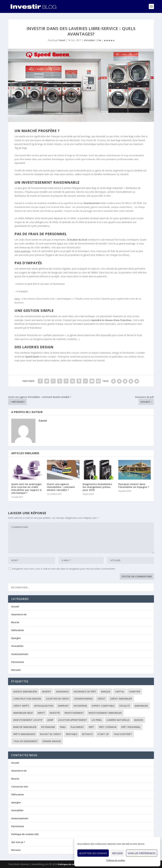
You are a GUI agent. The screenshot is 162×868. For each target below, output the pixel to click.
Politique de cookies (116, 860)
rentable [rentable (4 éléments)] (72, 734)
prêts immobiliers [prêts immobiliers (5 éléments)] (24, 734)
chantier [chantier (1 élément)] (134, 692)
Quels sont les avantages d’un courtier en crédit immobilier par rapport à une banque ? (26, 489)
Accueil (15, 606)
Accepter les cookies (93, 853)
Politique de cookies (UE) (25, 834)
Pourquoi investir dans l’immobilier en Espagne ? (134, 486)
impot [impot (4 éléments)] (41, 713)
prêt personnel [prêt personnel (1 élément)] (131, 727)
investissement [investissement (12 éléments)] (74, 713)
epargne (16, 802)
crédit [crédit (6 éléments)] (101, 699)
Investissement (20, 654)
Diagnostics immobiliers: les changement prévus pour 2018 (98, 487)
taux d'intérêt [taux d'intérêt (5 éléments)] (123, 734)
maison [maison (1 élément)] (139, 720)
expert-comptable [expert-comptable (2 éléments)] (103, 706)
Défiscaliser (18, 794)
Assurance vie (19, 614)
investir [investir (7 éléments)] (55, 713)
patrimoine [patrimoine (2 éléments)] (48, 727)
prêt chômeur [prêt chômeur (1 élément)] (108, 727)
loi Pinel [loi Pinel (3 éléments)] (97, 720)
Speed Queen (32, 357)
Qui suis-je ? (18, 842)
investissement (92, 203)
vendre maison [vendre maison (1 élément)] (52, 741)
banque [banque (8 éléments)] (106, 692)
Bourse (15, 622)
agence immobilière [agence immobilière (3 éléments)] (25, 692)
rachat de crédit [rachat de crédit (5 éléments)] (51, 734)
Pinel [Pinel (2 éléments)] (63, 727)
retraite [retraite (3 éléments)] (87, 734)
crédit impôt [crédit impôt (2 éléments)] (21, 706)
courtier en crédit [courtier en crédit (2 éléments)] (58, 699)
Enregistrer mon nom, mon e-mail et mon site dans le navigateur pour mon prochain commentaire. (64, 569)
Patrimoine (18, 662)
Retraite (16, 670)
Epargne (16, 638)
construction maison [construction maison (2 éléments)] (27, 699)
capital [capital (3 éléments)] (120, 692)
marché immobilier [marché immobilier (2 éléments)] (25, 727)
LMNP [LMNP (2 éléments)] (50, 720)
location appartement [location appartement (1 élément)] (72, 720)
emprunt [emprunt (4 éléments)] (63, 706)
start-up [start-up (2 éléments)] (103, 734)
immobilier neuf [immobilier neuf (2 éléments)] (23, 713)
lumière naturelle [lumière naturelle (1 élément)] (118, 720)
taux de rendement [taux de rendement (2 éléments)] (25, 741)
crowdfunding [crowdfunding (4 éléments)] (83, 699)
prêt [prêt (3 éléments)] (91, 727)
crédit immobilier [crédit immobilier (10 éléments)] (121, 699)
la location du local (77, 240)
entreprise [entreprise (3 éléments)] (80, 706)
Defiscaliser (18, 630)
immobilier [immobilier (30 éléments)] (141, 706)
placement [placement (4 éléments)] (77, 727)
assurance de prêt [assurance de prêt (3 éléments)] (85, 692)
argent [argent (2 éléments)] (47, 692)
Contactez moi (20, 787)
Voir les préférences (142, 853)
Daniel (62, 40)
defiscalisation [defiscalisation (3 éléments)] (44, 706)
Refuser (117, 853)
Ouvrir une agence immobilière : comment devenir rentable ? (61, 487)
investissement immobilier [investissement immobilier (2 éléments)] (105, 713)
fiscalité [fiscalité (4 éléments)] (125, 706)
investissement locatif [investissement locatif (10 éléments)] (28, 720)
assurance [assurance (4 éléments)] (62, 692)
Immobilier (89, 40)
